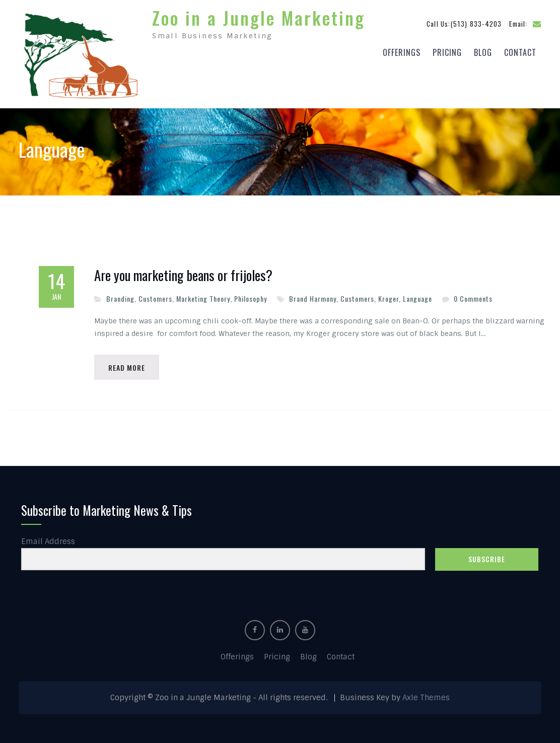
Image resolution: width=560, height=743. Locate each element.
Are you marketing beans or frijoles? (183, 273)
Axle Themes (426, 696)
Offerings (402, 51)
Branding (120, 296)
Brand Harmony (313, 296)
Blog (483, 51)
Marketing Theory (203, 296)
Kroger (389, 296)
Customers (155, 296)
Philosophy (251, 296)
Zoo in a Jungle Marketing (259, 16)
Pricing (447, 51)
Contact (520, 51)
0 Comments (473, 296)
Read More (128, 365)
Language (417, 296)
